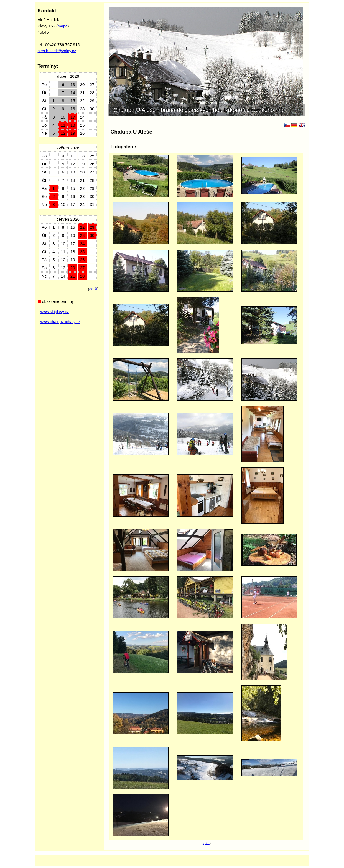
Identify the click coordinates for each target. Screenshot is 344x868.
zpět (206, 843)
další (93, 289)
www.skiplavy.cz (55, 312)
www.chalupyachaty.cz (60, 322)
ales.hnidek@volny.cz (57, 51)
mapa (63, 26)
